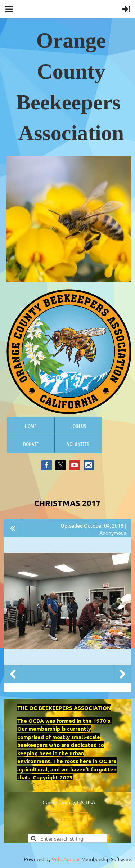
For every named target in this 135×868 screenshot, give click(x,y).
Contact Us (68, 819)
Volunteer (78, 444)
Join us (78, 426)
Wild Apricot (66, 859)
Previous (13, 674)
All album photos (13, 528)
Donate (31, 444)
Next (122, 674)
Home (31, 426)
